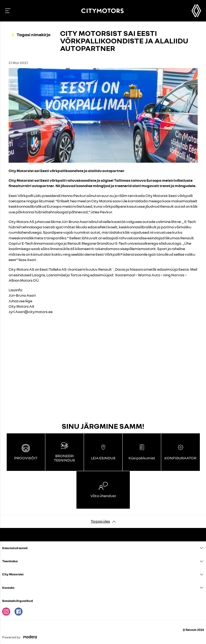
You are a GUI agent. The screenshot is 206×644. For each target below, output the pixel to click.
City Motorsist (13, 574)
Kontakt (8, 588)
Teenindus (10, 561)
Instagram (6, 612)
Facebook (19, 612)
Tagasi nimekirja (34, 35)
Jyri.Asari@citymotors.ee (31, 312)
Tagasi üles (100, 521)
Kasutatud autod (15, 548)
